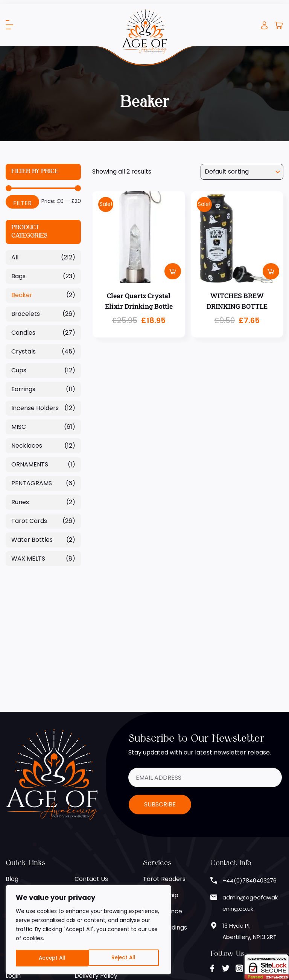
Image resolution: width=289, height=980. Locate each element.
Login (264, 25)
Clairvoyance (163, 807)
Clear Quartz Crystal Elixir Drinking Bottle (139, 301)
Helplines (88, 791)
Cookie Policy (94, 807)
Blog (12, 775)
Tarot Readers (164, 775)
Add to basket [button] (173, 271)
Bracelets (26, 314)
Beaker (22, 295)
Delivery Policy (96, 872)
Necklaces (27, 446)
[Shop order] (242, 172)
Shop (13, 840)
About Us (19, 791)
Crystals (24, 351)
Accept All (125, 958)
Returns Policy (95, 856)
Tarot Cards (29, 521)
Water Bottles (32, 540)
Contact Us (91, 775)
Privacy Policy (95, 824)
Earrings (23, 389)
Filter (22, 203)
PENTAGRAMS (32, 483)
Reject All (51, 958)
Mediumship (161, 791)
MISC (19, 427)
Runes (20, 502)
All (15, 257)
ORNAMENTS (30, 464)
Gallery (16, 824)
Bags (18, 276)
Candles (23, 333)
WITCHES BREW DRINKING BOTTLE (237, 301)
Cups (19, 370)
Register (18, 856)
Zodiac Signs (24, 807)
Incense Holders (35, 408)
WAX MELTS (28, 559)
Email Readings (165, 824)
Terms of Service (100, 840)
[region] (88, 930)
